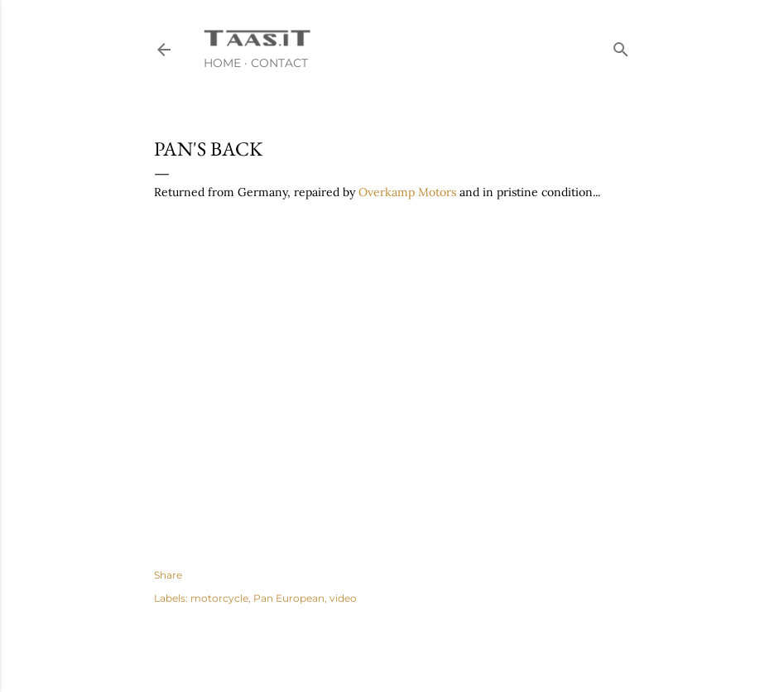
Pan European (289, 598)
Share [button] (168, 575)
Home (222, 63)
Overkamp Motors (407, 192)
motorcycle (219, 598)
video (343, 598)
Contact (279, 63)
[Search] (621, 46)
